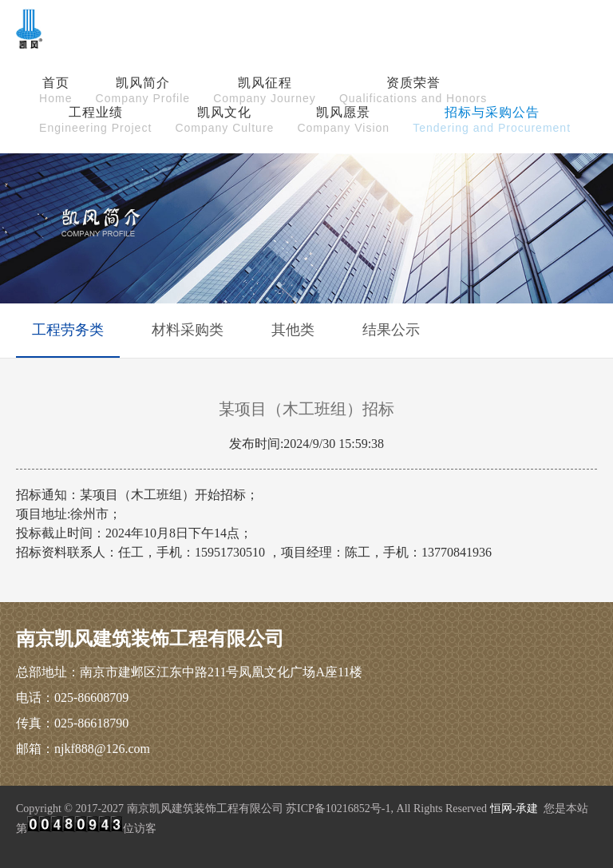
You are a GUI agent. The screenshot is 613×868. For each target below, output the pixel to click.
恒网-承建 (514, 809)
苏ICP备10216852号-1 (338, 809)
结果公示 (391, 330)
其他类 (293, 330)
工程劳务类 (68, 330)
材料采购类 (188, 330)
